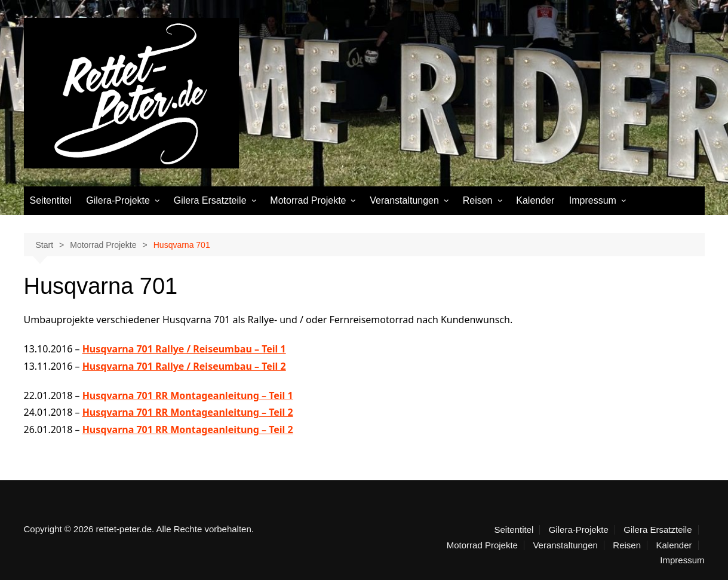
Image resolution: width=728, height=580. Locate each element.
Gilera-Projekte (118, 200)
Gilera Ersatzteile (210, 200)
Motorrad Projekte (308, 200)
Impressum (593, 200)
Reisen (478, 200)
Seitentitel (51, 200)
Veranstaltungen (404, 200)
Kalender (535, 200)
